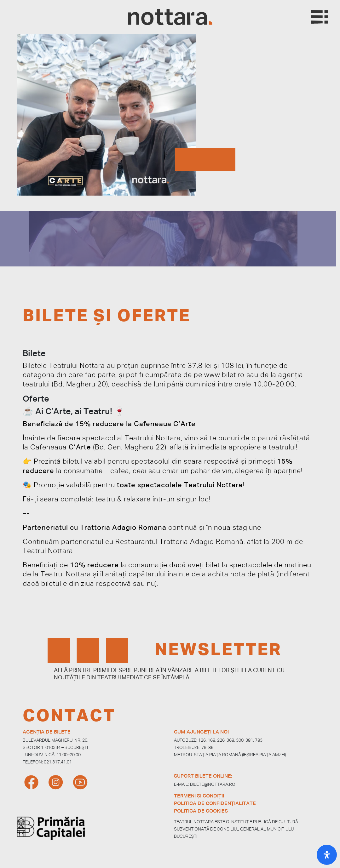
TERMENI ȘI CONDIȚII (199, 796)
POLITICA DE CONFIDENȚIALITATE (215, 804)
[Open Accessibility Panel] (327, 855)
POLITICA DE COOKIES (201, 811)
